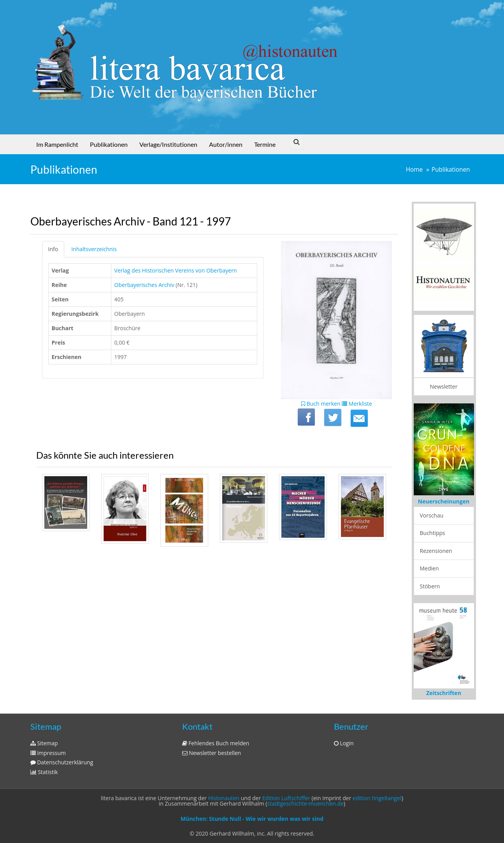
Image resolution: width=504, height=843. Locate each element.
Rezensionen (436, 551)
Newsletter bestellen (212, 753)
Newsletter (444, 386)
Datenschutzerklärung (62, 762)
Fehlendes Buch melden (216, 743)
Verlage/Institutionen (168, 144)
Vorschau (432, 515)
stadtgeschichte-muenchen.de (306, 803)
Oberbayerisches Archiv (144, 285)
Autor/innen (226, 144)
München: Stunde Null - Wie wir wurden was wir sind (252, 819)
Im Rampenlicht (57, 144)
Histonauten (224, 798)
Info (53, 249)
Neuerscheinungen (444, 501)
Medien (429, 568)
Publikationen (109, 144)
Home (414, 170)
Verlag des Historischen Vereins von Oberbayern (176, 270)
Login (344, 743)
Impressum (48, 753)
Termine (265, 144)
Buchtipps (433, 533)
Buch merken (321, 404)
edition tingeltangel (377, 798)
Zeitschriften (444, 693)
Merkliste (357, 404)
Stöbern (430, 586)
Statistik (44, 772)
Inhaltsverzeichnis (94, 249)
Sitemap (44, 743)
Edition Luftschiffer (286, 798)
